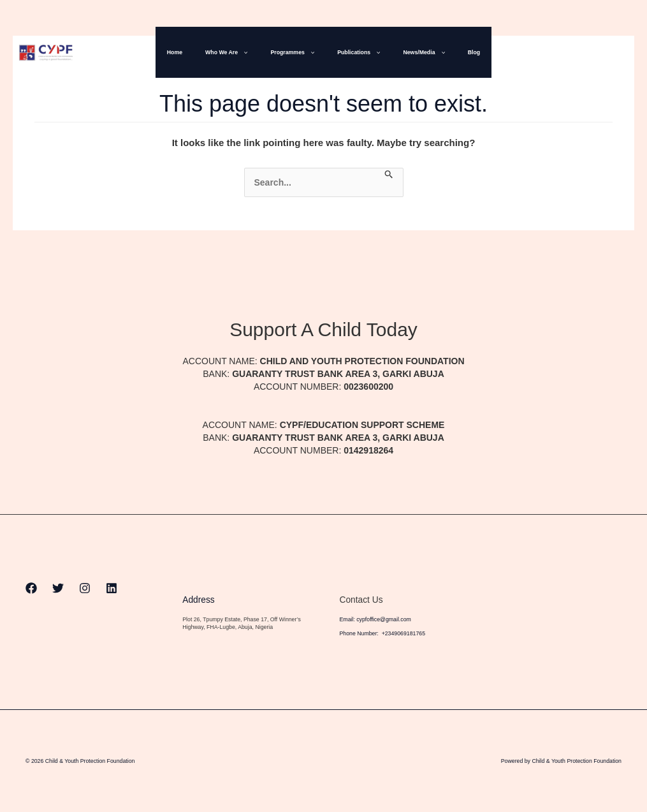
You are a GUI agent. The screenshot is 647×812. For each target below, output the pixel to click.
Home (194, 52)
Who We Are (238, 52)
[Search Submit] (389, 175)
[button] (254, 52)
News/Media (412, 52)
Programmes (296, 52)
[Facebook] (548, 53)
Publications (355, 52)
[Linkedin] (629, 53)
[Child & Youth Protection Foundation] (46, 52)
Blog (455, 52)
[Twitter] (575, 53)
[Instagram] (602, 53)
